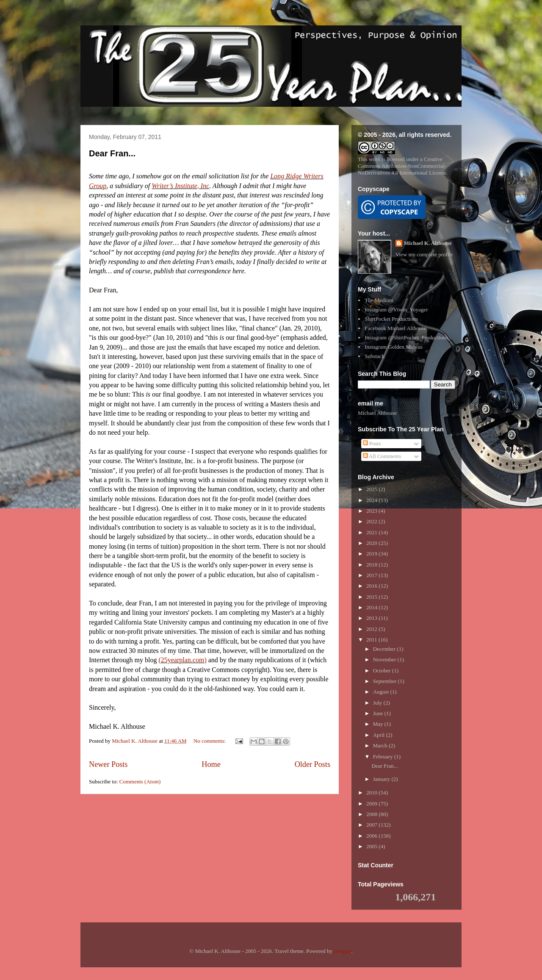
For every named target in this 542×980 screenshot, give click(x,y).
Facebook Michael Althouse (395, 328)
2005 (372, 846)
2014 (372, 607)
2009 (372, 804)
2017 (372, 575)
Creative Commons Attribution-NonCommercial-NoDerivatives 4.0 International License (402, 166)
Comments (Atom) (140, 782)
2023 (372, 511)
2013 (372, 618)
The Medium (379, 300)
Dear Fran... (112, 153)
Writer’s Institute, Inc (180, 186)
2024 (372, 500)
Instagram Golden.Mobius (393, 347)
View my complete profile (424, 254)
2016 (372, 586)
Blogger (342, 951)
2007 (372, 825)
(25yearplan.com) (182, 660)
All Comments (382, 456)
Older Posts (312, 764)
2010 (372, 793)
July (378, 703)
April (380, 735)
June (379, 713)
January (382, 779)
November (385, 659)
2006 (372, 836)
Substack (375, 356)
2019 (372, 554)
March (381, 745)
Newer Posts (108, 764)
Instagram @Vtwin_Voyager (396, 310)
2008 (372, 814)
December (385, 649)
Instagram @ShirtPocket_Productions (406, 337)
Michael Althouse (377, 413)
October (383, 670)
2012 (372, 629)
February (384, 757)
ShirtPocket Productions (391, 319)
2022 (372, 521)
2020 (372, 543)
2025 (372, 489)
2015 (372, 597)
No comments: (210, 741)
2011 (372, 640)
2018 (372, 565)
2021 (372, 532)
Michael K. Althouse (428, 243)
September (386, 681)
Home (211, 764)
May (379, 724)
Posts (372, 443)
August (382, 692)
